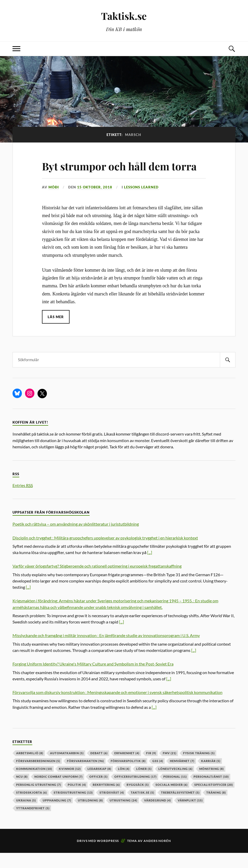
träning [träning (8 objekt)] (216, 807)
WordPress (108, 856)
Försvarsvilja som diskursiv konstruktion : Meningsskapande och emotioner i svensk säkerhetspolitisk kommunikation (117, 707)
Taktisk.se (124, 16)
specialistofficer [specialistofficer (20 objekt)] (214, 799)
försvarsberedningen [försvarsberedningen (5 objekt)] (38, 776)
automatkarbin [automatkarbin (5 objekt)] (67, 768)
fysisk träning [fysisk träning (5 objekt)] (199, 768)
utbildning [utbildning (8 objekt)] (90, 815)
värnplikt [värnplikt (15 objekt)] (190, 815)
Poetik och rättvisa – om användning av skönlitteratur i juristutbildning (76, 539)
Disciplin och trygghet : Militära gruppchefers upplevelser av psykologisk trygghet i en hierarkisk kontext (105, 553)
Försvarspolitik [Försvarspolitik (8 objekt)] (128, 776)
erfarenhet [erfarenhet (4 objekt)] (127, 768)
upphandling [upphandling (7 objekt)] (57, 815)
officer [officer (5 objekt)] (98, 792)
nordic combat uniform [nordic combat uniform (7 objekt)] (58, 792)
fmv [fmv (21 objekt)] (170, 768)
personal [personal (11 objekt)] (175, 792)
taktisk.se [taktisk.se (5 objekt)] (142, 807)
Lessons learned (141, 202)
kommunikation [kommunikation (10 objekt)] (34, 784)
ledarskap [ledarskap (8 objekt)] (99, 784)
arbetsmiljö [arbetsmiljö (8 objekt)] (30, 768)
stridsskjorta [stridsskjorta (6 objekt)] (32, 807)
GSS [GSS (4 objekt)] (158, 776)
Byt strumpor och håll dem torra (113, 173)
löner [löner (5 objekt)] (144, 784)
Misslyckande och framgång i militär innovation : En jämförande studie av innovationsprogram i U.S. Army (106, 650)
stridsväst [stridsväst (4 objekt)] (112, 807)
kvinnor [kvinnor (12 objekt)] (70, 784)
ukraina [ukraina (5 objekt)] (26, 815)
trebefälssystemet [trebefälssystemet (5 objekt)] (180, 807)
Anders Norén (157, 856)
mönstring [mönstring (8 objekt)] (212, 784)
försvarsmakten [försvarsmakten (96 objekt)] (85, 776)
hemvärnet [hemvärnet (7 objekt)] (182, 776)
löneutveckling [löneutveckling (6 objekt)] (175, 784)
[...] (150, 567)
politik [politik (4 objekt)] (77, 799)
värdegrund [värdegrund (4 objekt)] (157, 815)
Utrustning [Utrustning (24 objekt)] (123, 815)
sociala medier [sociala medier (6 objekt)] (172, 799)
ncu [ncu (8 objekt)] (22, 792)
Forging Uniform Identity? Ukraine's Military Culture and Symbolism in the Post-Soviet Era (93, 679)
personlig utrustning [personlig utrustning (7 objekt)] (39, 799)
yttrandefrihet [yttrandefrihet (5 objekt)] (33, 823)
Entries (23, 500)
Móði (54, 202)
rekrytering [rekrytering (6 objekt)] (106, 799)
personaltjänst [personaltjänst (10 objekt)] (211, 792)
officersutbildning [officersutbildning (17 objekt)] (135, 792)
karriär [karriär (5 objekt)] (211, 776)
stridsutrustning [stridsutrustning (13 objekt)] (73, 807)
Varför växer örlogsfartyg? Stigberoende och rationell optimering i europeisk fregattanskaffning (97, 581)
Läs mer (56, 332)
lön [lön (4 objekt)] (124, 784)
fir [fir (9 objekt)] (151, 768)
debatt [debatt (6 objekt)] (99, 768)
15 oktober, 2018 (95, 202)
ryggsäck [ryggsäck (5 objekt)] (138, 799)
